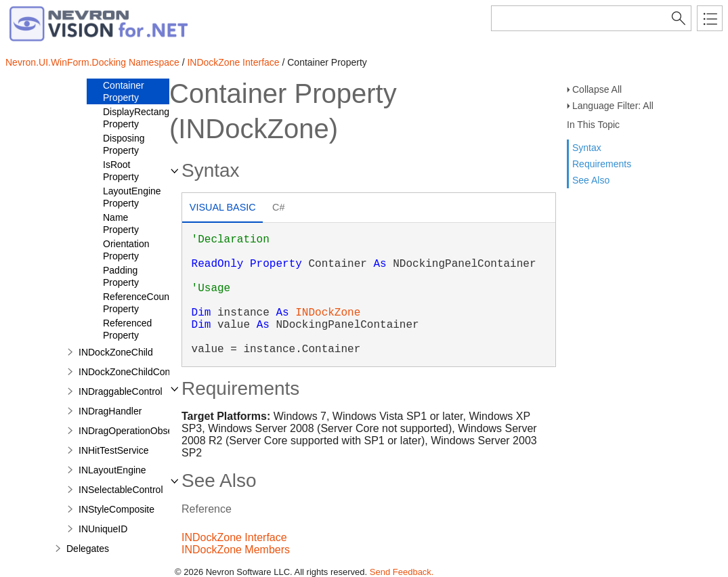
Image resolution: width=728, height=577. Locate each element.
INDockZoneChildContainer (136, 372)
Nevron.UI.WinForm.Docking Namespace (92, 62)
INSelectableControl (121, 490)
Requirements (602, 164)
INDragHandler (110, 411)
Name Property (121, 223)
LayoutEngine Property (132, 197)
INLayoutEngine (112, 470)
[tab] (222, 209)
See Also (591, 180)
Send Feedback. (402, 572)
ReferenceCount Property (137, 303)
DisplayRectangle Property (140, 118)
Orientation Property (126, 250)
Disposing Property (124, 144)
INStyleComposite (116, 509)
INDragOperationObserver (134, 431)
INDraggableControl (121, 391)
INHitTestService (113, 450)
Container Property (124, 91)
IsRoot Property (121, 171)
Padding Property (121, 276)
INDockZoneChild (116, 352)
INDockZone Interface (233, 62)
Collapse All (597, 89)
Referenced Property (127, 329)
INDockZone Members (236, 550)
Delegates (88, 549)
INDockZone (328, 313)
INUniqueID (103, 529)
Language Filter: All (613, 106)
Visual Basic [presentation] (223, 207)
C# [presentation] (278, 207)
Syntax (587, 148)
